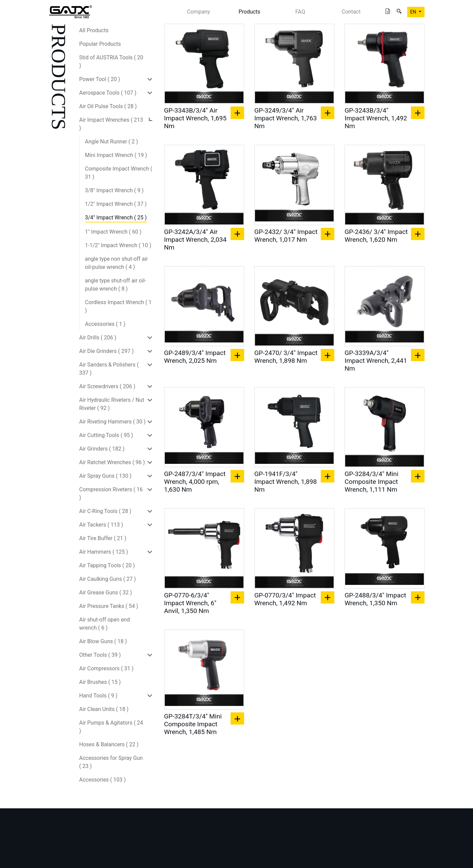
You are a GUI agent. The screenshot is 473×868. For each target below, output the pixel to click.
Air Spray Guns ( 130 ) (105, 476)
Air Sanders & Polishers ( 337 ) (109, 369)
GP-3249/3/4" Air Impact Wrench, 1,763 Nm (285, 118)
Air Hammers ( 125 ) (104, 552)
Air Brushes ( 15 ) (100, 682)
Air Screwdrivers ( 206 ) (107, 386)
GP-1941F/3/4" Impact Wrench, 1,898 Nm (285, 482)
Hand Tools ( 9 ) (98, 696)
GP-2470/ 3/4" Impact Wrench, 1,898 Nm (286, 357)
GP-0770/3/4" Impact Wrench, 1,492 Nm (285, 599)
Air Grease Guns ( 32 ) (106, 593)
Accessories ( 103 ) (103, 780)
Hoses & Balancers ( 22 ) (109, 744)
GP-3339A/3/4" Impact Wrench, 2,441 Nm (376, 361)
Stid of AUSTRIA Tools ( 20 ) (111, 62)
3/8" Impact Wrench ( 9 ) (114, 190)
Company (199, 12)
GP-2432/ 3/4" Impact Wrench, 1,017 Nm (286, 236)
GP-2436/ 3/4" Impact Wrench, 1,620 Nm (376, 236)
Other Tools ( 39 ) (100, 655)
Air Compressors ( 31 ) (106, 668)
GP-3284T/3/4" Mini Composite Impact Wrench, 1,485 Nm (193, 724)
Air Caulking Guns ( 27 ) (108, 579)
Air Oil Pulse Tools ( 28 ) (108, 106)
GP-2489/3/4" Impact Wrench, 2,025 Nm (195, 357)
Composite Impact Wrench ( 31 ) (119, 173)
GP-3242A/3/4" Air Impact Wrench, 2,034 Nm (195, 240)
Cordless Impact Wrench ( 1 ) (119, 306)
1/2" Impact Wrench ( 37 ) (116, 204)
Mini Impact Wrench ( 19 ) (116, 155)
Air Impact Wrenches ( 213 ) (111, 124)
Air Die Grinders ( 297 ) (107, 351)
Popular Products (100, 44)
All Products (94, 30)
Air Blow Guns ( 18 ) (103, 641)
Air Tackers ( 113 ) (101, 525)
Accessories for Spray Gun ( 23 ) (111, 762)
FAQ (300, 12)
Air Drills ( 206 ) (98, 338)
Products (249, 12)
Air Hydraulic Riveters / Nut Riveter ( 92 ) (112, 404)
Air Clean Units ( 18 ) (104, 709)
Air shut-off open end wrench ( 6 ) (105, 624)
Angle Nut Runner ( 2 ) (112, 142)
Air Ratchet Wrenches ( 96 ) (112, 462)
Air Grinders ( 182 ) (102, 449)
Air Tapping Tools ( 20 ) (107, 565)
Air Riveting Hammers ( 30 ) (113, 422)
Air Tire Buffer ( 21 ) (103, 538)
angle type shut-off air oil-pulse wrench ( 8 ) (116, 285)
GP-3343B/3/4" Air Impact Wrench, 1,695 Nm (195, 118)
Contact (351, 12)
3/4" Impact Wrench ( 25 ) (116, 218)
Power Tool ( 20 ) (100, 79)
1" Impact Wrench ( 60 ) (113, 232)
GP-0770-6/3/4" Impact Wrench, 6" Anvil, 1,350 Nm (190, 603)
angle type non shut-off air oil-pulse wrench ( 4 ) (117, 263)
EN (414, 12)
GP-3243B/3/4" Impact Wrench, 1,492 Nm (376, 118)
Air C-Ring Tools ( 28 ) (105, 511)
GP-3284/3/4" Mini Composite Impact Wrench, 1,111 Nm (371, 482)
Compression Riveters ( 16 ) (111, 494)
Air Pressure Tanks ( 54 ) (109, 606)
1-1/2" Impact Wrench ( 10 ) (118, 245)
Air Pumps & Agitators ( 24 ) (111, 727)
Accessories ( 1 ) (105, 324)
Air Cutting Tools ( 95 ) (106, 435)
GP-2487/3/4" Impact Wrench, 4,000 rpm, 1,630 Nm (195, 482)
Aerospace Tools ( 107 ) (108, 93)
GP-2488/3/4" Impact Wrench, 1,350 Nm (375, 599)
